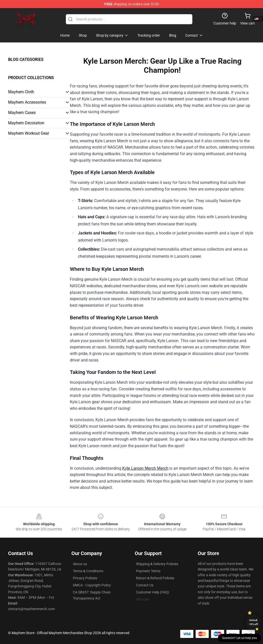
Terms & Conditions (88, 571)
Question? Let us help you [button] (239, 638)
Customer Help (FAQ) (153, 592)
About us (80, 564)
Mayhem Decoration (26, 123)
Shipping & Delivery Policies (157, 564)
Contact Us (145, 585)
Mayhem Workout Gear (29, 133)
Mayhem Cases (22, 113)
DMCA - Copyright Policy (92, 585)
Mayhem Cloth (21, 92)
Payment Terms (148, 571)
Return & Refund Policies (155, 578)
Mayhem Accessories (27, 102)
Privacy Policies (85, 578)
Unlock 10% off (254, 622)
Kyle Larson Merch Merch (145, 468)
